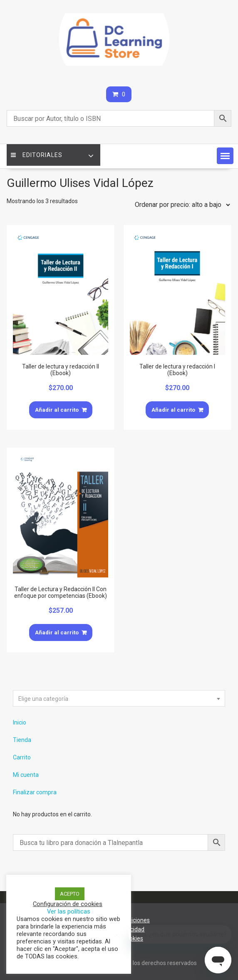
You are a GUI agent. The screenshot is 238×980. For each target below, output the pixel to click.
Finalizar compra (35, 792)
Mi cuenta (26, 775)
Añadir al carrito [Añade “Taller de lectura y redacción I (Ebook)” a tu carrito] (173, 410)
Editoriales (37, 155)
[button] (225, 156)
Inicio (20, 722)
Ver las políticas (69, 911)
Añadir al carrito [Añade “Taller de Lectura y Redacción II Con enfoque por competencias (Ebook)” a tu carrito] (57, 632)
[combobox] (119, 698)
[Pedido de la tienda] (181, 205)
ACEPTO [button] (70, 894)
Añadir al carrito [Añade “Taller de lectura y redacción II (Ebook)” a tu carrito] (57, 410)
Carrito (22, 757)
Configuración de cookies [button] (68, 904)
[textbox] (119, 699)
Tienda (22, 740)
